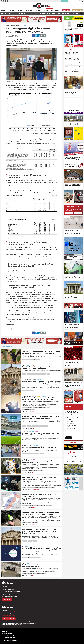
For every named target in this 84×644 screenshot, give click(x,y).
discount (29, 454)
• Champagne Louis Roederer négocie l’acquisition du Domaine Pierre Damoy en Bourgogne (73, 68)
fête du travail (43, 374)
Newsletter (7, 600)
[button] (80, 1)
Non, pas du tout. (71, 423)
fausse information (37, 558)
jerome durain (29, 408)
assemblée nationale (31, 374)
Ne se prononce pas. (71, 428)
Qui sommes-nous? (8, 588)
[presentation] (65, 339)
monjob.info (36, 487)
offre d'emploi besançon (50, 487)
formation (35, 471)
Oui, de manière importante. (73, 418)
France (24, 365)
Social (33, 547)
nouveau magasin (36, 454)
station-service (35, 522)
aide (24, 558)
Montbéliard (25, 432)
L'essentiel (74, 50)
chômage (9, 329)
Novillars (25, 446)
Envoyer (69, 438)
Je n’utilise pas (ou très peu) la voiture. (73, 426)
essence (29, 522)
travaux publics (31, 391)
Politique (34, 365)
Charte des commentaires (9, 590)
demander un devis (9, 619)
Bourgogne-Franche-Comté (14, 25)
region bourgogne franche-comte (29, 409)
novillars (42, 454)
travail (48, 374)
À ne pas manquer (74, 331)
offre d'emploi (42, 487)
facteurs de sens (35, 426)
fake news (30, 558)
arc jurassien (25, 506)
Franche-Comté (26, 493)
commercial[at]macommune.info (9, 615)
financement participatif (44, 426)
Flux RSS (5, 593)
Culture (38, 396)
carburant (25, 522)
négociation (30, 360)
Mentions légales (7, 595)
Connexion (78, 213)
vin (39, 360)
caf (26, 558)
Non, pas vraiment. (71, 422)
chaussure (25, 573)
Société (36, 432)
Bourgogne (25, 350)
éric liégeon (25, 541)
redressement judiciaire (41, 573)
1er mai (24, 374)
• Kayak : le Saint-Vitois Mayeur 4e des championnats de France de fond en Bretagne (73, 63)
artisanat (24, 426)
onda (48, 408)
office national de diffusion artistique (39, 408)
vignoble (35, 360)
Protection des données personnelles (11, 591)
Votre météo (73, 443)
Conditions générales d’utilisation (11, 596)
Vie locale (36, 415)
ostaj (47, 506)
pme (26, 391)
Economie (24, 25)
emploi (14, 329)
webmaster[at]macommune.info (9, 626)
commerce (38, 374)
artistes (24, 408)
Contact (5, 586)
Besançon (25, 415)
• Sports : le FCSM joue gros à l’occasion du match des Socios (73, 59)
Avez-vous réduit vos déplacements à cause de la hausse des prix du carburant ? (73, 413)
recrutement (41, 471)
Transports (35, 511)
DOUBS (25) (25, 528)
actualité (30, 446)
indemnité (35, 541)
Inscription (69, 213)
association (25, 471)
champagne (25, 360)
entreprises (30, 471)
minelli (34, 573)
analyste (24, 487)
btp (23, 391)
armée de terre (30, 487)
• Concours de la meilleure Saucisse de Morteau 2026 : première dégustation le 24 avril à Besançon (72, 54)
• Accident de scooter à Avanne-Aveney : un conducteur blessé (72, 73)
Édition (44, 8)
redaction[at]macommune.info (9, 612)
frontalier (30, 541)
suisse (51, 506)
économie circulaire (32, 506)
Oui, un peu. (69, 420)
